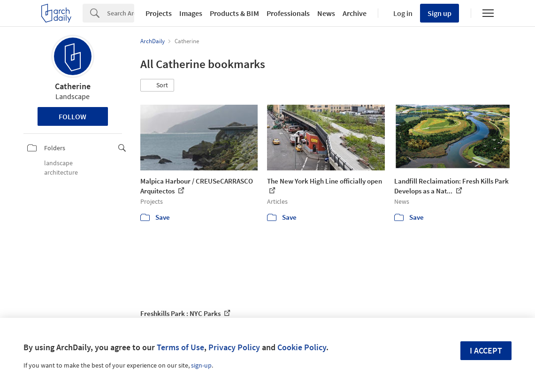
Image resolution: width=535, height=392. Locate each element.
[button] (157, 85)
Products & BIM (234, 13)
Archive (355, 13)
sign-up (201, 365)
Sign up (439, 13)
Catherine (73, 86)
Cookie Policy (302, 347)
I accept (486, 350)
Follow (73, 116)
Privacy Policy (234, 347)
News (326, 13)
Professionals (288, 13)
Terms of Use (180, 347)
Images (191, 13)
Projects (159, 13)
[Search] (121, 13)
